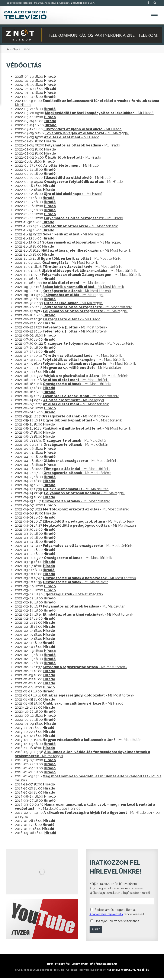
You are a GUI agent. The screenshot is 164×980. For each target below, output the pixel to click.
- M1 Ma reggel (87, 136)
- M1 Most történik (80, 229)
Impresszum (79, 967)
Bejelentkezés (58, 967)
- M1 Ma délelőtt (75, 585)
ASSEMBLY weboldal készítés (128, 972)
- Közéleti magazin (73, 597)
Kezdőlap (12, 51)
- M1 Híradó (99, 115)
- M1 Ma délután (74, 285)
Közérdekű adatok (104, 967)
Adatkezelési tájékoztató (106, 917)
